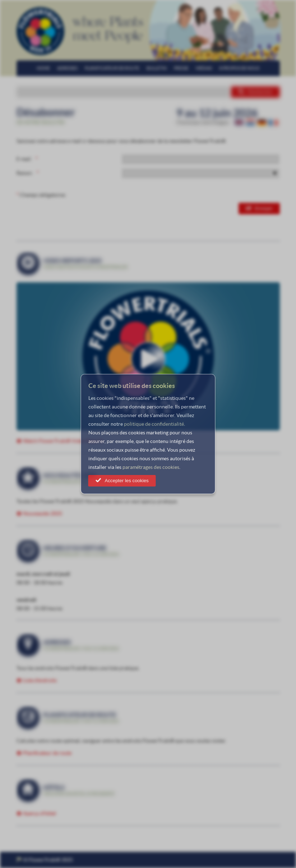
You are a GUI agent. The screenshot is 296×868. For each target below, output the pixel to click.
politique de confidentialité (154, 424)
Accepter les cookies (127, 481)
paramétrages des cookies (151, 467)
